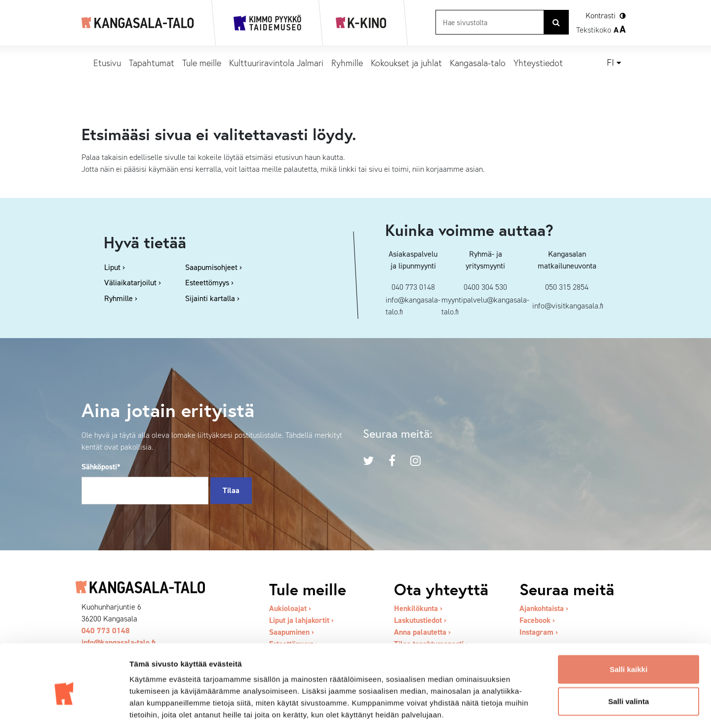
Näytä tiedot (528, 709)
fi (611, 63)
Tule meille (202, 63)
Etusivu (107, 63)
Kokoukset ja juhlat (406, 63)
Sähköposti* (101, 467)
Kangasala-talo (478, 63)
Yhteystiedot (538, 63)
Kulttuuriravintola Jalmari (276, 63)
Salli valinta (629, 656)
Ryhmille (347, 63)
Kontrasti (601, 16)
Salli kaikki (629, 623)
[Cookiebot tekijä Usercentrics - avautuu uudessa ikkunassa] (64, 709)
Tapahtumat (152, 63)
